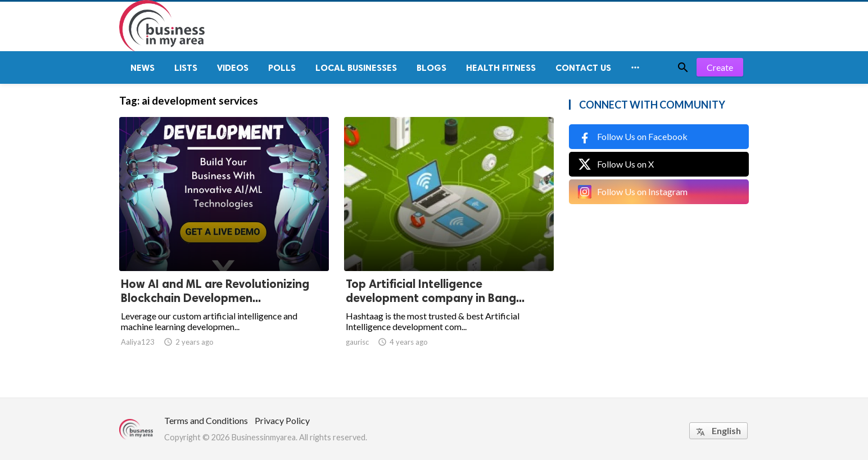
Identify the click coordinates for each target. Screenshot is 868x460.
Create (720, 67)
